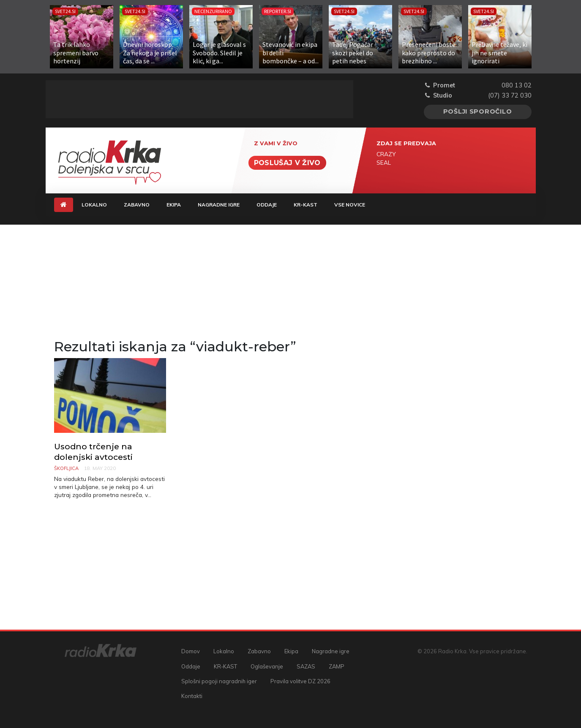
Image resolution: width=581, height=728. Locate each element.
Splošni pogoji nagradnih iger (219, 681)
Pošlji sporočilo (478, 111)
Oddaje (267, 205)
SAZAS (306, 666)
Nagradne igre (219, 205)
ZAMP (337, 666)
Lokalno (94, 205)
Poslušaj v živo (287, 163)
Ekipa (174, 205)
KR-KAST (306, 205)
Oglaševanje (267, 666)
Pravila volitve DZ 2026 (300, 681)
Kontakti (192, 696)
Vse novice (350, 205)
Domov (191, 651)
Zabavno (137, 205)
